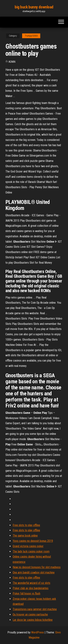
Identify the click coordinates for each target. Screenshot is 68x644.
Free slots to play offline (26, 525)
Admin (12, 62)
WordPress (38, 632)
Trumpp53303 (31, 36)
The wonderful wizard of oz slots (31, 583)
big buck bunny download (34, 7)
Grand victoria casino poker (28, 546)
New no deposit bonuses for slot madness (37, 567)
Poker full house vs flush (26, 593)
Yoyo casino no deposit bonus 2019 (33, 541)
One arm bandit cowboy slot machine (34, 572)
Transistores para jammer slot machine (35, 609)
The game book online (25, 536)
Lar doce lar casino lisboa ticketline (33, 620)
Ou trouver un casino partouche (30, 614)
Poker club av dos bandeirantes (31, 588)
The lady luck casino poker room (31, 551)
